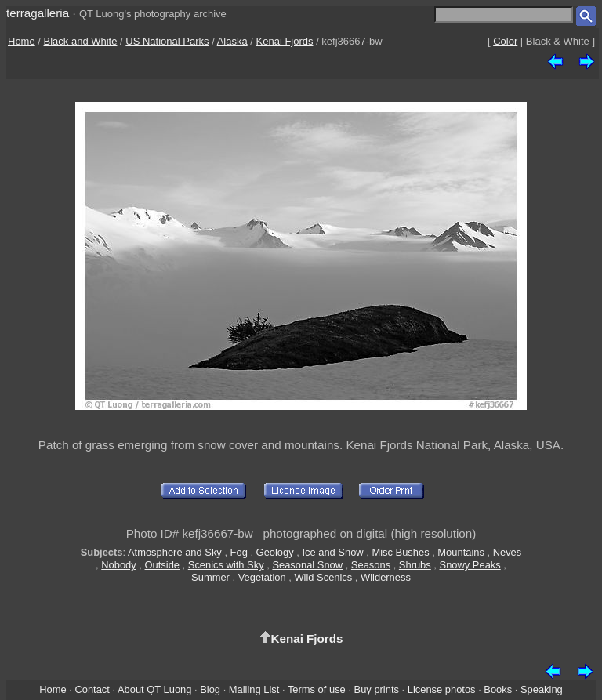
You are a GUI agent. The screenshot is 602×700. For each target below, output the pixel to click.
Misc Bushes (400, 552)
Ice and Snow (332, 552)
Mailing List (254, 689)
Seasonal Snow (307, 565)
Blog (210, 689)
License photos (442, 689)
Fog (239, 552)
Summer (210, 577)
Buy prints (377, 689)
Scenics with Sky (226, 565)
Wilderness (386, 577)
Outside (162, 565)
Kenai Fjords (285, 41)
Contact (92, 689)
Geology (275, 552)
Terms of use (317, 689)
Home (22, 41)
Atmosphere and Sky (175, 552)
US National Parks (167, 41)
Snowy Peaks (470, 565)
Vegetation (262, 577)
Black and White (81, 41)
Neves (508, 552)
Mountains (461, 552)
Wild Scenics (323, 577)
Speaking (542, 689)
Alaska (232, 41)
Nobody (119, 565)
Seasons (371, 565)
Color (505, 41)
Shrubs (415, 565)
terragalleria (38, 13)
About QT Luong (154, 689)
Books (498, 689)
